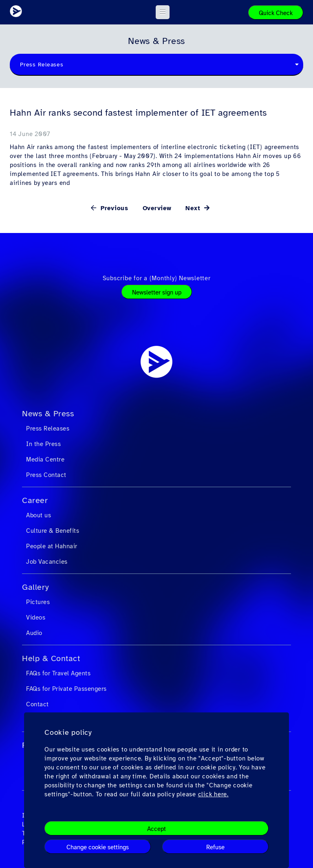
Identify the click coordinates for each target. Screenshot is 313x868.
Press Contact (46, 475)
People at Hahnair (52, 546)
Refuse (215, 847)
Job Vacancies (47, 562)
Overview (157, 208)
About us (39, 515)
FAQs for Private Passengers (66, 689)
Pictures (38, 602)
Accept (156, 829)
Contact (37, 704)
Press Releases (48, 429)
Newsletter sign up (157, 292)
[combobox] (156, 65)
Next (194, 208)
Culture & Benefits (53, 531)
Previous (113, 208)
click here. (213, 794)
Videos (36, 617)
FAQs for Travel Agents (58, 673)
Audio (34, 633)
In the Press (43, 444)
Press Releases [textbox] (42, 65)
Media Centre (45, 459)
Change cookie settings (98, 847)
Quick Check (276, 13)
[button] (163, 12)
